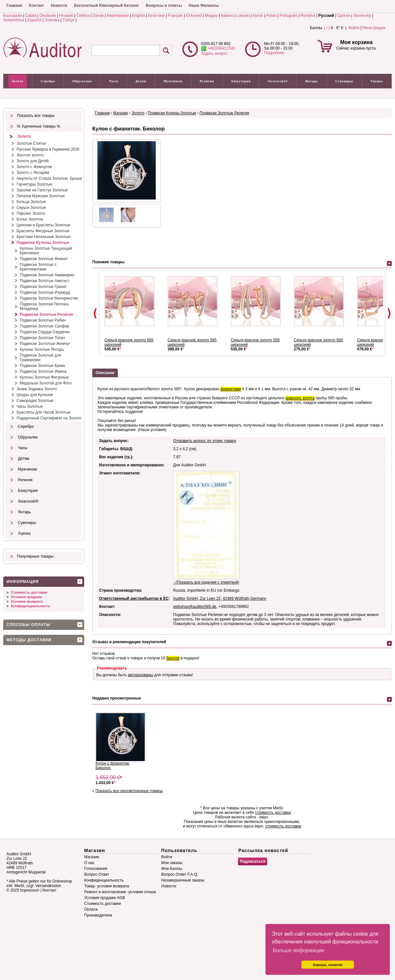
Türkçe (68, 20)
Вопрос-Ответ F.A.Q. (180, 874)
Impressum (30, 890)
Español (34, 20)
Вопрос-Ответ (97, 874)
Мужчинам (173, 81)
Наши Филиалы (204, 6)
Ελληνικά (194, 16)
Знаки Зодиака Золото (37, 389)
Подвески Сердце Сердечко (45, 332)
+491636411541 (218, 48)
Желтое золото (30, 155)
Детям (141, 81)
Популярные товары (35, 556)
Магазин (120, 113)
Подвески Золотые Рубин (43, 320)
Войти (354, 28)
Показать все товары (36, 116)
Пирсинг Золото (31, 213)
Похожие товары (108, 262)
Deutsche (48, 16)
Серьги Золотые (31, 208)
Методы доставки (29, 640)
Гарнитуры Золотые (34, 184)
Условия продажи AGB (105, 898)
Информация (23, 582)
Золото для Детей (33, 161)
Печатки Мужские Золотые (41, 196)
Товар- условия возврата (107, 886)
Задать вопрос (214, 53)
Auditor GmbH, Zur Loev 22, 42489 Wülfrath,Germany (220, 598)
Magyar (211, 16)
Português (289, 16)
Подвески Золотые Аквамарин (47, 275)
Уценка (377, 81)
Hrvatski (66, 16)
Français (175, 16)
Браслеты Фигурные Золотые (43, 231)
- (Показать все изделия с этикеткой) (206, 582)
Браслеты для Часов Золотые (44, 412)
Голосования (96, 869)
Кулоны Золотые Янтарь (42, 349)
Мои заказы (172, 863)
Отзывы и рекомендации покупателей (129, 642)
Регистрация (374, 28)
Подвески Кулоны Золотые (43, 243)
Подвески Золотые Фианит (44, 259)
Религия (207, 81)
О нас (89, 863)
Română (308, 16)
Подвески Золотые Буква (42, 366)
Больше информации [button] (298, 950)
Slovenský (362, 16)
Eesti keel (156, 16)
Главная (14, 6)
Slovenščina (14, 20)
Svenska (52, 20)
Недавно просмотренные (117, 698)
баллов (173, 658)
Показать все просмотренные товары (129, 791)
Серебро (48, 81)
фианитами (231, 389)
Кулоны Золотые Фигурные (44, 377)
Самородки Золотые (35, 401)
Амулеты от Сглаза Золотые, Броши (49, 178)
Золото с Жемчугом (34, 167)
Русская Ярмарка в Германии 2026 (48, 149)
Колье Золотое (30, 219)
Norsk (258, 16)
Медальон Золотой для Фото (46, 383)
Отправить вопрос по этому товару (205, 441)
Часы (114, 81)
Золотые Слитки (31, 143)
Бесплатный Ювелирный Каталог (106, 6)
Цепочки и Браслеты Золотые (43, 225)
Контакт (37, 6)
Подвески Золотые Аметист (45, 281)
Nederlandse (118, 16)
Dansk (98, 16)
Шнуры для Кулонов (35, 395)
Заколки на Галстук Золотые (42, 190)
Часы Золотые (30, 406)
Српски (344, 16)
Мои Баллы (172, 869)
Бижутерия (241, 81)
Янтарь (312, 81)
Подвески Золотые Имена (43, 371)
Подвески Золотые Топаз (42, 338)
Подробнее (274, 53)
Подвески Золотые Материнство (49, 298)
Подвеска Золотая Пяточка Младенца (44, 306)
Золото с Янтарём (33, 173)
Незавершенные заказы (183, 880)
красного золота (300, 398)
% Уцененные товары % (39, 126)
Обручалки (82, 81)
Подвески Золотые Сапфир (45, 326)
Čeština (83, 16)
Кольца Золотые (31, 202)
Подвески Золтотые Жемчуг (45, 344)
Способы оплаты (28, 625)
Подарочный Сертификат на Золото (49, 418)
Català (31, 16)
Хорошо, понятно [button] (328, 965)
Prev (95, 313)
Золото (17, 81)
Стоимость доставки (29, 592)
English (138, 16)
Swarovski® (278, 81)
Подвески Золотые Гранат (43, 287)
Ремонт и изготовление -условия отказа (120, 892)
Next (389, 313)
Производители (98, 915)
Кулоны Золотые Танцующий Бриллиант (46, 251)
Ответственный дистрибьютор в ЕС (134, 598)
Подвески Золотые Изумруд (45, 292)
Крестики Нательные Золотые (44, 237)
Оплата (91, 909)
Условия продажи (26, 597)
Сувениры (344, 81)
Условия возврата (27, 601)
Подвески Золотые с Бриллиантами (38, 267)
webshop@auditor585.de (195, 607)
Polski (271, 16)
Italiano (227, 16)
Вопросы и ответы (164, 6)
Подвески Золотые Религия (46, 314)
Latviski (243, 16)
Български (13, 16)
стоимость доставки (273, 813)
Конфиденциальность (30, 606)
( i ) (327, 28)
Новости (59, 6)
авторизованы (141, 675)
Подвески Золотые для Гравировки (40, 358)
